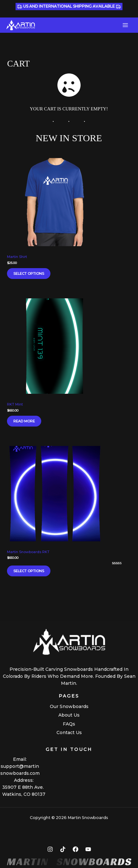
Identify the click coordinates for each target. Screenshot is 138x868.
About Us (69, 715)
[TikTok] (63, 849)
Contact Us (69, 733)
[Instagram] (50, 849)
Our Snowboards (69, 706)
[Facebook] (76, 849)
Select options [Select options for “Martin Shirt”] (29, 274)
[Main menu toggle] (125, 25)
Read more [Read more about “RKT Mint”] (24, 421)
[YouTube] (88, 849)
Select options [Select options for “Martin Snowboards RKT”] (29, 571)
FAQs (69, 724)
